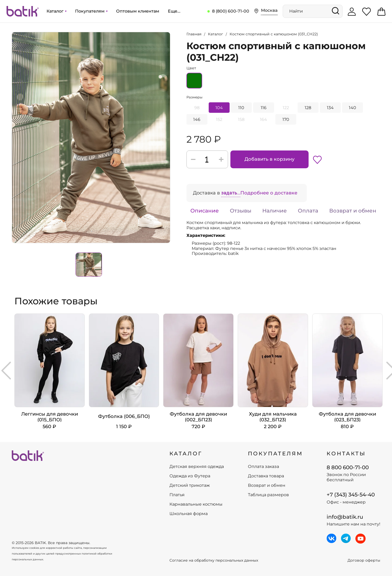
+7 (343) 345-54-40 (351, 495)
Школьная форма (189, 514)
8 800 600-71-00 (348, 467)
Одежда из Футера (190, 476)
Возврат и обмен (353, 211)
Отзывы (241, 211)
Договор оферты (364, 560)
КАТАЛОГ (186, 454)
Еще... (174, 11)
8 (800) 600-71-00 (231, 11)
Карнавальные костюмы (196, 504)
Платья (177, 495)
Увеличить (12, 32)
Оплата (308, 211)
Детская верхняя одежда (197, 467)
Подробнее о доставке (269, 193)
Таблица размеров (268, 495)
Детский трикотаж (190, 485)
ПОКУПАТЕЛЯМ (275, 454)
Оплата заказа (263, 467)
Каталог (56, 11)
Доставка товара (266, 476)
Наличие (275, 211)
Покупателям (91, 11)
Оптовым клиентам (138, 11)
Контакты (346, 454)
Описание (205, 211)
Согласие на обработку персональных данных (214, 560)
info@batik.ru (345, 517)
